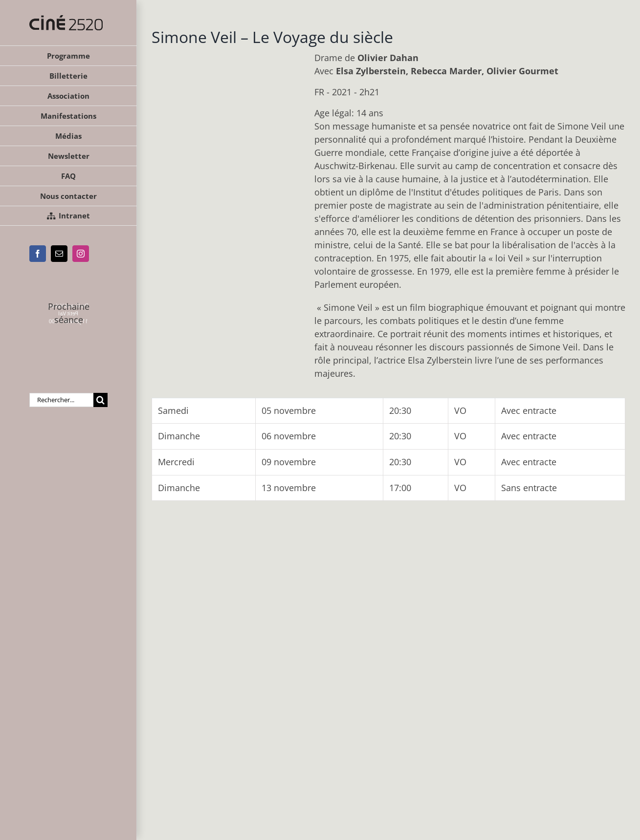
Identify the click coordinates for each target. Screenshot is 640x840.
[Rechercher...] (61, 400)
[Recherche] (100, 400)
